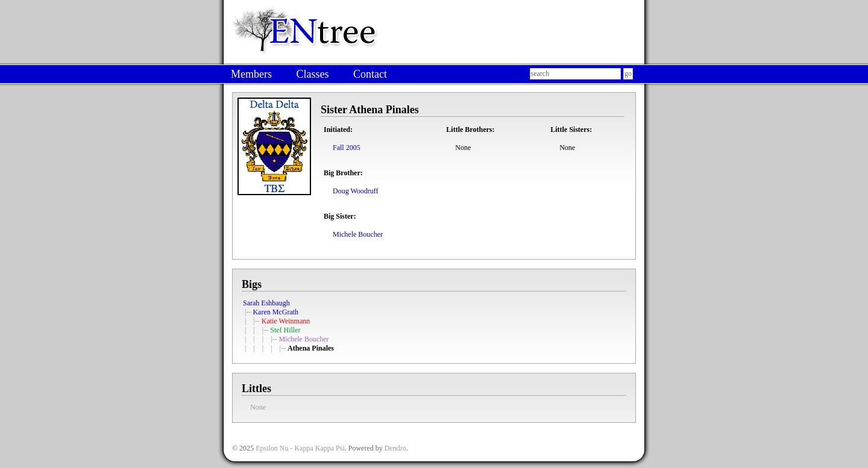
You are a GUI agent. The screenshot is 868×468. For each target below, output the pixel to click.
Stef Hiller (285, 330)
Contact (370, 74)
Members (251, 74)
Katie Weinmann (286, 321)
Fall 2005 (347, 148)
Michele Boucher (358, 234)
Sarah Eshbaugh (266, 303)
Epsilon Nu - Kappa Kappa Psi (300, 448)
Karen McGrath (275, 312)
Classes (312, 74)
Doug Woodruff (356, 191)
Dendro (395, 448)
